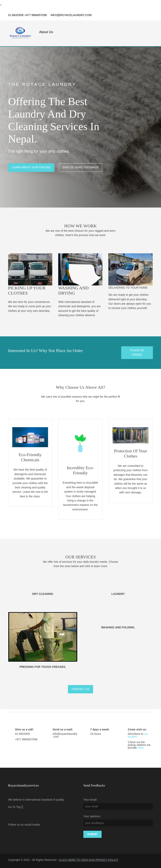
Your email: (91, 800)
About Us (46, 32)
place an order (137, 353)
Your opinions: (92, 816)
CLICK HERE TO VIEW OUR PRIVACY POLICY (89, 860)
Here (141, 748)
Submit (93, 834)
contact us (81, 689)
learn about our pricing (31, 168)
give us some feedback (81, 168)
